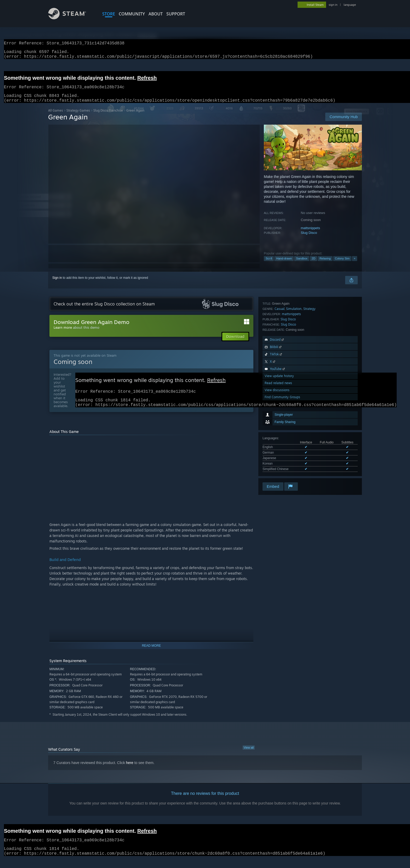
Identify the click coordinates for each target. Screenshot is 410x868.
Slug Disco (309, 239)
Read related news (278, 460)
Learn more (63, 334)
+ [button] (355, 265)
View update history (279, 453)
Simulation (294, 386)
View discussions (277, 467)
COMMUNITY (132, 14)
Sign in (57, 284)
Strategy (309, 386)
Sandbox (302, 265)
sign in (333, 5)
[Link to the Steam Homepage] (71, 18)
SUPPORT (176, 14)
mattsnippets (310, 234)
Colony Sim (342, 265)
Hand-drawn (284, 265)
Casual (280, 386)
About (156, 14)
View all (249, 756)
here (130, 772)
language (350, 5)
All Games (56, 117)
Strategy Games (78, 117)
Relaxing (325, 265)
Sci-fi (269, 265)
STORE (109, 14)
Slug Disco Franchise (108, 117)
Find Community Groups (282, 474)
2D (314, 265)
